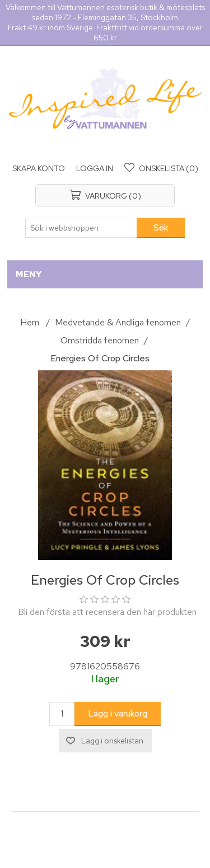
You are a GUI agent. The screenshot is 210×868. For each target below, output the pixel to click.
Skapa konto (39, 168)
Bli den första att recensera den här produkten (107, 612)
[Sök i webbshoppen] (81, 228)
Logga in (95, 168)
